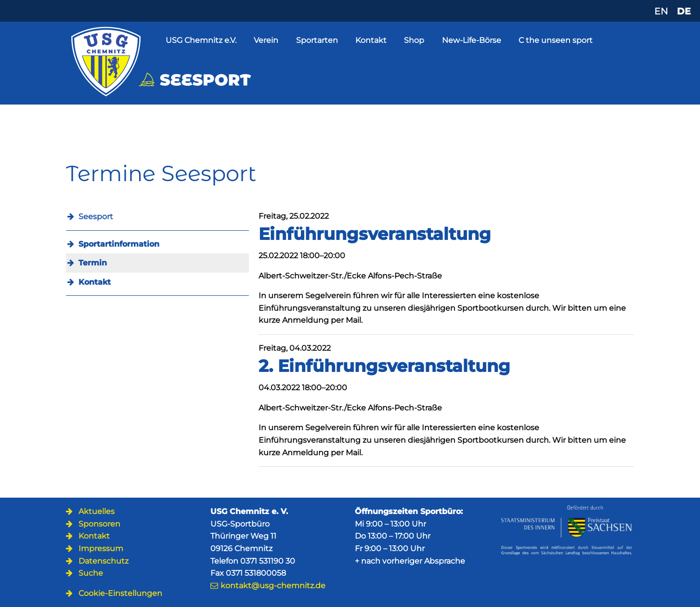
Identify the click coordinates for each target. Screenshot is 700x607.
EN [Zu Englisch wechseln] (661, 11)
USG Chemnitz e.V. (201, 40)
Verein (266, 40)
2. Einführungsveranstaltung (384, 366)
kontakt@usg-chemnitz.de (273, 586)
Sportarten (317, 40)
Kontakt (371, 40)
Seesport (96, 217)
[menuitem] (157, 244)
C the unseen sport (556, 40)
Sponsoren (99, 524)
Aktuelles (97, 511)
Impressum (101, 548)
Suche (91, 573)
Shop (414, 40)
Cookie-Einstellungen (120, 593)
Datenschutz (104, 561)
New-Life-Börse (472, 40)
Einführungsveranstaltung (375, 234)
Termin (93, 263)
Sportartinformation (119, 244)
